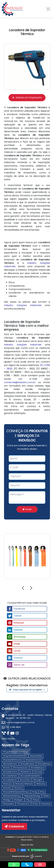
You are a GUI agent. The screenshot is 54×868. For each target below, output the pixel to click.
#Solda (46, 796)
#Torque (36, 800)
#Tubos (35, 804)
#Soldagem (19, 800)
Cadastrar (14, 826)
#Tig (28, 800)
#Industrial (19, 788)
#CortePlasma (26, 772)
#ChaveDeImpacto (28, 764)
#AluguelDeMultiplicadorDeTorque (16, 752)
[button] (23, 588)
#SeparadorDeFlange (32, 796)
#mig (42, 792)
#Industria (7, 788)
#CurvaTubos (25, 780)
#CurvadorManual (10, 780)
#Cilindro (6, 768)
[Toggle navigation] (48, 9)
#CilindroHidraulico (20, 768)
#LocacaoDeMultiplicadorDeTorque (16, 792)
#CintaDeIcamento (10, 772)
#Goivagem (38, 780)
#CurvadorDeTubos (10, 776)
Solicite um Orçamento (27, 98)
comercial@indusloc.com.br (20, 382)
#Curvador (38, 772)
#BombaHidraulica (10, 764)
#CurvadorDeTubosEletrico (30, 776)
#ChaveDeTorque (44, 764)
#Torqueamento (23, 804)
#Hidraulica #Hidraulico (24, 784)
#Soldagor (7, 800)
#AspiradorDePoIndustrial (13, 760)
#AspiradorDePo (36, 756)
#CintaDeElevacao (38, 768)
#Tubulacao (46, 804)
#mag (35, 792)
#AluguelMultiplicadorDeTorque (15, 756)
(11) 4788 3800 (11, 727)
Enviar (27, 509)
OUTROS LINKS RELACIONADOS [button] (29, 678)
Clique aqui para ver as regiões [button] (26, 690)
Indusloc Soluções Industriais (23, 305)
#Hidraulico (41, 784)
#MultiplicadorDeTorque (12, 796)
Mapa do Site (8, 739)
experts (36, 856)
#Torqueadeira (9, 804)
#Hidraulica (7, 784)
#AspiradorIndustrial (34, 760)
